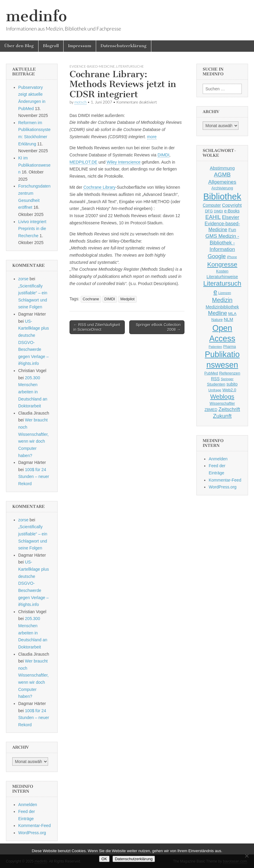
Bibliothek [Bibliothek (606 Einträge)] (222, 196)
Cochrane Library (99, 187)
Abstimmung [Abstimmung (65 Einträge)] (222, 168)
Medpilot (127, 299)
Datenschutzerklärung (124, 46)
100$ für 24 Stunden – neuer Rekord (34, 477)
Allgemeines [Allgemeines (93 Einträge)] (222, 182)
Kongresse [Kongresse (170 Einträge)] (222, 264)
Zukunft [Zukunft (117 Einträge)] (222, 416)
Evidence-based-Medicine (92, 66)
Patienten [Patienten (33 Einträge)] (215, 347)
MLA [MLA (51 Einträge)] (232, 314)
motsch (80, 102)
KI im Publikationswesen (34, 165)
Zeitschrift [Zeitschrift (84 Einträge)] (229, 409)
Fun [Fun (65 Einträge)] (232, 230)
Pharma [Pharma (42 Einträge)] (230, 347)
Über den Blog (19, 46)
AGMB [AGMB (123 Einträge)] (222, 175)
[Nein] (247, 856)
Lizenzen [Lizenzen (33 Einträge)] (225, 293)
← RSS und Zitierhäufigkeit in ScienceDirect (97, 327)
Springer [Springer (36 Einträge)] (227, 379)
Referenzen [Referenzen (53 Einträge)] (230, 373)
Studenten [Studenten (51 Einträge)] (216, 384)
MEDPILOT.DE (83, 162)
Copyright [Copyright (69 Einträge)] (232, 205)
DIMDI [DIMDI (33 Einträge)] (218, 211)
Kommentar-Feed (34, 826)
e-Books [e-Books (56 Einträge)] (232, 211)
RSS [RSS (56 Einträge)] (215, 379)
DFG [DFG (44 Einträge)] (209, 211)
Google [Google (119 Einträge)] (217, 256)
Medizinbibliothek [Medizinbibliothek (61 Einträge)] (222, 307)
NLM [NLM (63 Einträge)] (228, 319)
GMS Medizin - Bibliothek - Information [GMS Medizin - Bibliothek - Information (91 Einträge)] (222, 243)
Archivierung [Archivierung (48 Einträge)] (222, 188)
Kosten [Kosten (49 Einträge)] (222, 271)
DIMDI (164, 155)
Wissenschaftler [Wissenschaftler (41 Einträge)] (222, 403)
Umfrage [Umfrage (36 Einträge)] (215, 390)
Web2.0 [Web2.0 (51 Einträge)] (229, 390)
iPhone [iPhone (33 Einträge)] (232, 257)
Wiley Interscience (124, 162)
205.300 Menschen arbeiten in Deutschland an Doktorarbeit (33, 392)
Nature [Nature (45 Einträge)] (217, 320)
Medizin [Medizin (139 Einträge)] (222, 300)
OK (104, 859)
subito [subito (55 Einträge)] (232, 384)
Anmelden (28, 805)
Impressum (80, 46)
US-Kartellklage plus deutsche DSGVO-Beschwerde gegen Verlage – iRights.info (34, 342)
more (152, 137)
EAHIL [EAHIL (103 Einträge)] (213, 217)
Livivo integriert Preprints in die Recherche (32, 229)
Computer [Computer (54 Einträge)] (212, 205)
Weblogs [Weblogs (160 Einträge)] (222, 396)
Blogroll (51, 46)
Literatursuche (130, 66)
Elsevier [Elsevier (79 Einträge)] (231, 217)
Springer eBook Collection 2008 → (158, 327)
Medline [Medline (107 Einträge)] (217, 313)
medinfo (36, 16)
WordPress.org (32, 833)
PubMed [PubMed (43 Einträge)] (211, 373)
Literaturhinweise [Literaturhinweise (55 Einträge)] (222, 277)
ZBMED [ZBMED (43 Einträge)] (211, 410)
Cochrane (91, 299)
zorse (23, 279)
